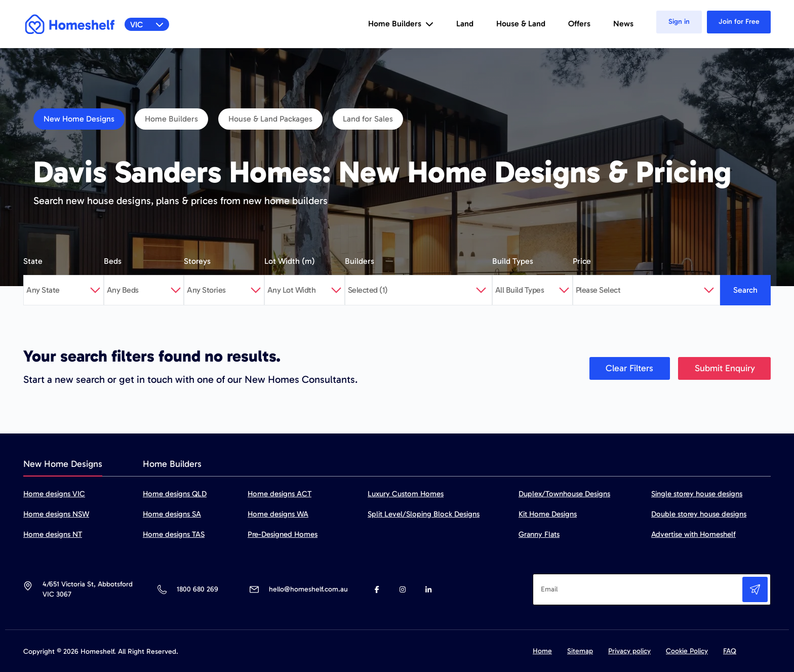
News (623, 24)
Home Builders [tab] (172, 464)
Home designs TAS (174, 534)
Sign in (679, 22)
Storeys (197, 261)
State (33, 261)
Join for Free (739, 22)
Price (582, 261)
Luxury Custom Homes (406, 494)
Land (465, 24)
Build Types (513, 261)
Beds (113, 261)
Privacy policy (629, 651)
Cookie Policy (687, 651)
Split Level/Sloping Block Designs (424, 514)
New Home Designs (79, 119)
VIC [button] (147, 25)
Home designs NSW (56, 514)
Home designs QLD (175, 494)
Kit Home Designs (548, 514)
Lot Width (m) (290, 261)
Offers (579, 24)
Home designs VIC (54, 494)
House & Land (521, 24)
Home (542, 651)
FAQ (730, 651)
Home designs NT (53, 534)
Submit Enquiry (725, 368)
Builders (360, 261)
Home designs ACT (280, 494)
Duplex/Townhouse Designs (564, 494)
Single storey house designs (697, 494)
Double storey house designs (699, 514)
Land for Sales (368, 119)
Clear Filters (629, 368)
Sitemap (580, 651)
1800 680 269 (197, 589)
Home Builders (171, 119)
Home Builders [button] (401, 24)
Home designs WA (278, 514)
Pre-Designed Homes (283, 534)
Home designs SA (172, 514)
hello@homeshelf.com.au (308, 589)
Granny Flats (539, 534)
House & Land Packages (270, 119)
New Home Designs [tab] (63, 464)
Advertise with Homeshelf (693, 534)
